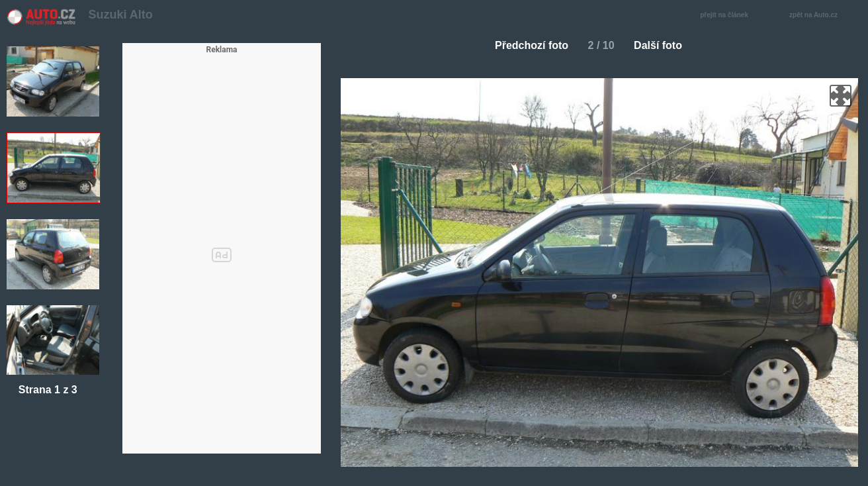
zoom (841, 96)
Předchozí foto (526, 45)
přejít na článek (728, 16)
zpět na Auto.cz (820, 16)
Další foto (663, 45)
